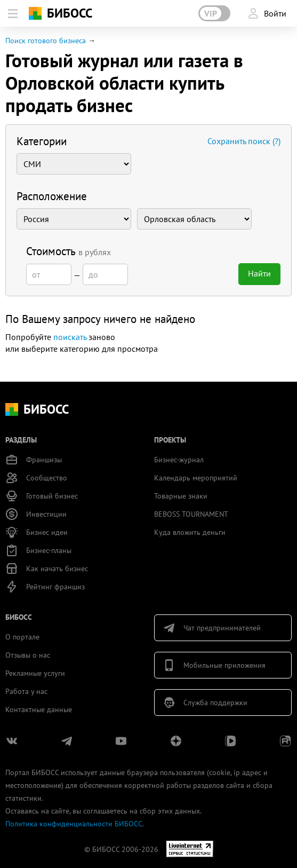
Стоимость (69, 251)
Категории (42, 141)
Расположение (52, 196)
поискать (70, 337)
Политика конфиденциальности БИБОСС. (75, 824)
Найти (259, 273)
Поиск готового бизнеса (46, 41)
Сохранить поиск (244, 141)
